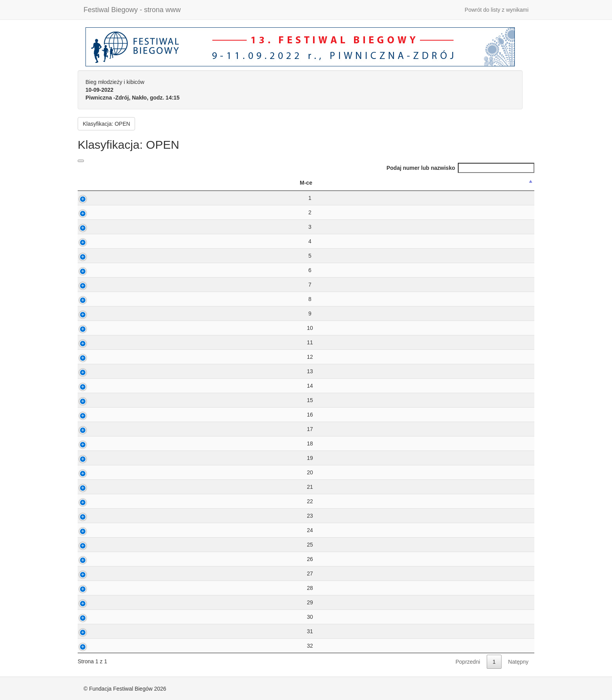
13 (96, 371)
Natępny (518, 662)
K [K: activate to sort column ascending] (310, 183)
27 (96, 574)
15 (96, 400)
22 (96, 501)
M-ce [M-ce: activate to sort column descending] (92, 183)
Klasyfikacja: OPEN (106, 124)
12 (96, 357)
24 (96, 530)
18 (96, 444)
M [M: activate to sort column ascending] (290, 183)
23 (96, 516)
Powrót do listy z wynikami (497, 10)
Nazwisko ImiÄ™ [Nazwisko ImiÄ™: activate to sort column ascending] (191, 183)
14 (96, 386)
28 (96, 588)
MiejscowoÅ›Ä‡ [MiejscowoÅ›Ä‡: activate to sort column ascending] (351, 183)
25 (96, 545)
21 (96, 487)
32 (96, 646)
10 (96, 328)
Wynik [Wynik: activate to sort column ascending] (260, 183)
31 (96, 631)
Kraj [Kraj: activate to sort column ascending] (504, 183)
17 (96, 429)
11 (96, 342)
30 (96, 617)
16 (96, 415)
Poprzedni (468, 662)
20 (96, 472)
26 (96, 559)
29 (96, 602)
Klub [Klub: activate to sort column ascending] (428, 183)
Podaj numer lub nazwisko (460, 168)
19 (96, 458)
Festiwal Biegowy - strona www (132, 10)
